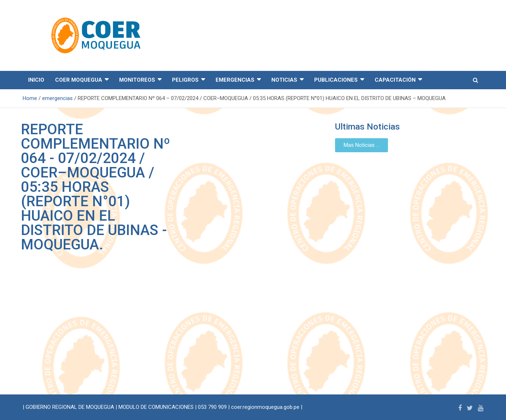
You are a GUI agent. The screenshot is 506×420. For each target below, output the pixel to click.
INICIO (36, 80)
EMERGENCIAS (235, 80)
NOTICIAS (284, 80)
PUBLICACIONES (336, 80)
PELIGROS (185, 80)
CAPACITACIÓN (395, 80)
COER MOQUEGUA (79, 80)
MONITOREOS (137, 80)
